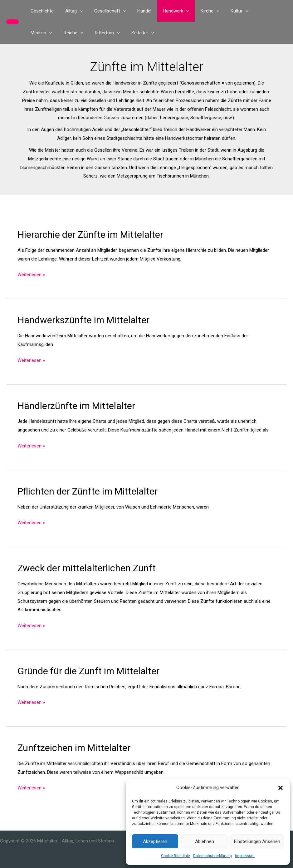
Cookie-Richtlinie (176, 856)
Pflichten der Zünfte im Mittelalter (88, 491)
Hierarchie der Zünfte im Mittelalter (90, 234)
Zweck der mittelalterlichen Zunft (87, 568)
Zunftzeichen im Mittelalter (74, 748)
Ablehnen (205, 841)
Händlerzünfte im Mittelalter (76, 406)
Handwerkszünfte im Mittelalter (83, 320)
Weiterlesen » (31, 275)
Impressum (245, 856)
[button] (281, 788)
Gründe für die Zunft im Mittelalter (88, 671)
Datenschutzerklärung (212, 856)
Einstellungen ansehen (257, 841)
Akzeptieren (155, 841)
